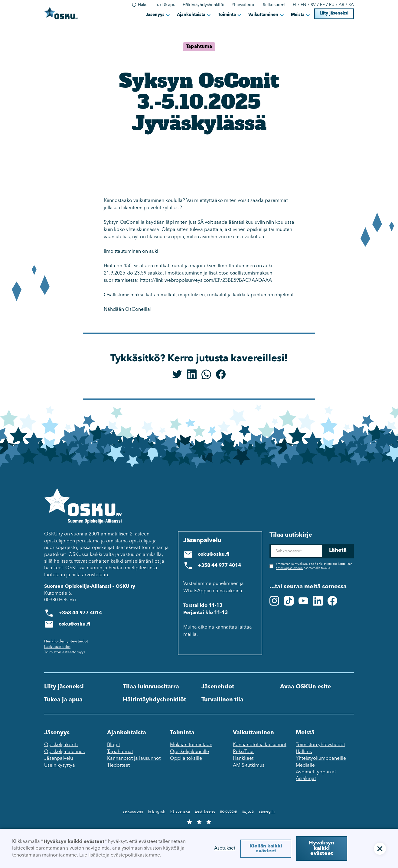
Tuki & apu (165, 5)
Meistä (298, 15)
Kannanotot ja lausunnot (134, 759)
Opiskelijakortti (61, 745)
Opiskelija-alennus (64, 752)
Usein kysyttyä (60, 766)
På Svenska (180, 812)
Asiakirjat (306, 779)
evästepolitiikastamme (135, 855)
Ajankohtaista (191, 15)
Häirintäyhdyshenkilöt (204, 5)
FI (295, 5)
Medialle (305, 766)
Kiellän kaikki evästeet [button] (266, 849)
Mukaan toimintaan (191, 745)
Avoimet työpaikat (316, 772)
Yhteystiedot (244, 5)
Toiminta (227, 15)
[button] (158, 15)
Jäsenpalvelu (59, 759)
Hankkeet (243, 759)
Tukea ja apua (63, 700)
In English (157, 812)
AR (341, 5)
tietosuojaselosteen (289, 568)
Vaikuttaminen (263, 15)
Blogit (114, 745)
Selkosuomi (274, 5)
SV (313, 5)
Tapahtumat (120, 752)
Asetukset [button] (225, 848)
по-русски (229, 812)
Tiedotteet (118, 766)
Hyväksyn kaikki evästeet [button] (321, 848)
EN (303, 5)
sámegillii (267, 812)
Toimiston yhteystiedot (320, 745)
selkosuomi (133, 812)
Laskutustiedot (57, 647)
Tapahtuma (199, 47)
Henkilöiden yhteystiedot (66, 641)
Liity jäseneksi (334, 13)
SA (351, 5)
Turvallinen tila (222, 700)
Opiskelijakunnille (189, 752)
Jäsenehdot (218, 687)
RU (332, 5)
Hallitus (304, 752)
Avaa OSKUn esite (305, 687)
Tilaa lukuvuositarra (151, 687)
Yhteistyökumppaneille (321, 759)
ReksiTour (243, 752)
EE (322, 5)
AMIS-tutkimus (249, 766)
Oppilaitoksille (186, 759)
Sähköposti (269, 544)
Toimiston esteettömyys (65, 652)
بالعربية (248, 812)
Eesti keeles (205, 812)
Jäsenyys (155, 15)
